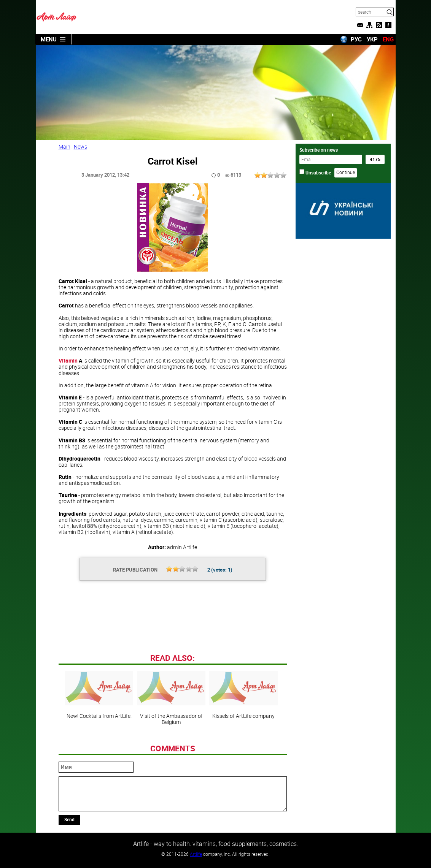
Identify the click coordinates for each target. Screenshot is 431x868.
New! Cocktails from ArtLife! (99, 695)
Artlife (196, 854)
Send (69, 819)
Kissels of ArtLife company (243, 695)
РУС (356, 39)
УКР (372, 39)
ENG (388, 39)
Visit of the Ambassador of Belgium (171, 698)
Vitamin (68, 360)
